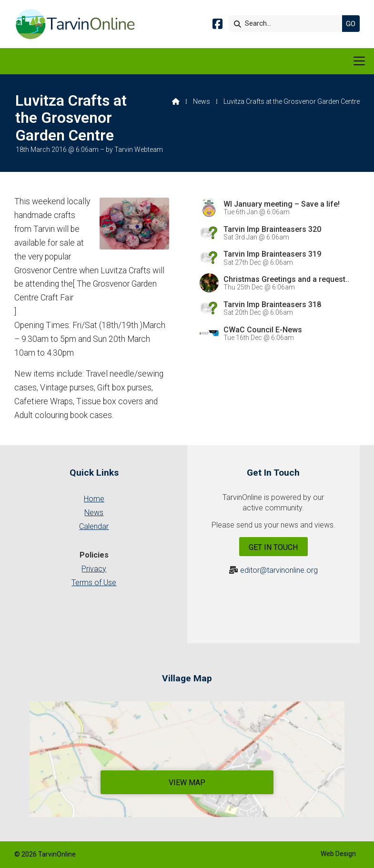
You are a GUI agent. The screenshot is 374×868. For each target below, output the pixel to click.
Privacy (94, 569)
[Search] (288, 24)
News (202, 101)
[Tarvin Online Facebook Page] (217, 25)
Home (94, 499)
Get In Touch (273, 547)
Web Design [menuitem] (338, 854)
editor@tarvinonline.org (279, 570)
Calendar (94, 526)
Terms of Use (94, 583)
